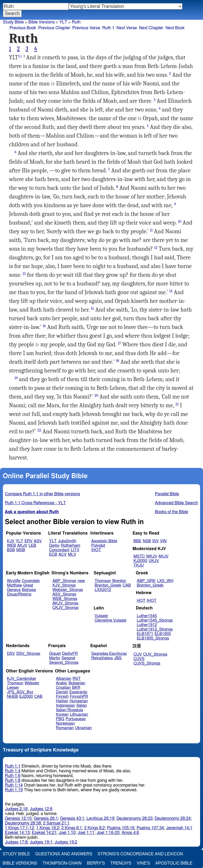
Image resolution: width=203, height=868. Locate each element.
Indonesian (66, 705)
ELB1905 (163, 634)
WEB (11, 545)
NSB (147, 541)
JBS (118, 658)
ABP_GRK (146, 581)
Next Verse (127, 28)
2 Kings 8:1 (72, 828)
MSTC (139, 556)
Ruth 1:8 (13, 780)
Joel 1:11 (86, 833)
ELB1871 (145, 634)
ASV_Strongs (64, 594)
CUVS (139, 659)
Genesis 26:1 (46, 818)
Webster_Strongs (68, 590)
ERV (29, 541)
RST (77, 679)
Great (28, 585)
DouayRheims (19, 594)
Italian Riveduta (70, 710)
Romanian (65, 728)
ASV (38, 541)
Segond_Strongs (64, 663)
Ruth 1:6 (13, 776)
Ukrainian (83, 728)
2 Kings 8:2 (94, 828)
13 (24, 274)
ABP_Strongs (64, 581)
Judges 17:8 (16, 842)
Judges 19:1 (41, 842)
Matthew (14, 585)
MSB (20, 550)
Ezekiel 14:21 (44, 833)
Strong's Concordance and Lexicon (140, 854)
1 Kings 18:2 (48, 828)
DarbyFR (70, 654)
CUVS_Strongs (147, 663)
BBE (137, 541)
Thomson (103, 581)
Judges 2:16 (16, 809)
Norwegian (65, 723)
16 (44, 326)
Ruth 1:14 (14, 785)
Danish (62, 692)
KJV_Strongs (64, 585)
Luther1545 (147, 616)
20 (96, 396)
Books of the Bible (172, 512)
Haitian (62, 701)
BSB (11, 550)
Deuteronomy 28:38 (23, 823)
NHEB (12, 697)
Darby (54, 545)
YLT (63, 22)
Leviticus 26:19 (100, 818)
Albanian (64, 679)
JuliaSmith (67, 541)
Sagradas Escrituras (109, 654)
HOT (141, 601)
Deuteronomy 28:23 (134, 818)
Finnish (62, 697)
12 (156, 248)
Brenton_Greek (108, 585)
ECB (53, 554)
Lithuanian (79, 714)
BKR (76, 688)
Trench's (121, 863)
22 (39, 430)
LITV (75, 550)
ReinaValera (102, 658)
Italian (82, 705)
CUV (138, 654)
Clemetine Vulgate (110, 620)
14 (171, 291)
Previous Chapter (54, 28)
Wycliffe (14, 581)
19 (16, 378)
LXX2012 (103, 590)
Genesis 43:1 (72, 818)
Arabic (62, 683)
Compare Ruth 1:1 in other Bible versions (43, 494)
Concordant (59, 550)
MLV (72, 554)
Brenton (119, 581)
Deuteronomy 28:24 (173, 818)
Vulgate (101, 616)
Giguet (55, 654)
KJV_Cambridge (21, 679)
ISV (155, 541)
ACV (63, 554)
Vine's (143, 863)
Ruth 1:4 (13, 771)
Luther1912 (147, 625)
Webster (32, 683)
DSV (11, 654)
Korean (62, 714)
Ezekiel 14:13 (17, 833)
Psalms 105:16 (121, 828)
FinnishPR (79, 697)
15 (93, 309)
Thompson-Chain (62, 863)
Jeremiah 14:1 (179, 828)
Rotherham (70, 545)
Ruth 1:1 (13, 766)
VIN (163, 541)
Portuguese (76, 719)
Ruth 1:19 (14, 790)
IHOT (96, 550)
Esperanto (79, 692)
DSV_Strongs (28, 654)
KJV (11, 541)
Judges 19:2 (66, 842)
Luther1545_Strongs (155, 620)
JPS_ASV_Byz (20, 692)
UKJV (154, 561)
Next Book (175, 28)
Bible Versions (41, 22)
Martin (55, 658)
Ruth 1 (108, 28)
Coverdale (31, 581)
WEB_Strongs (65, 599)
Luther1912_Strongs (155, 629)
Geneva (14, 590)
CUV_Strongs (155, 654)
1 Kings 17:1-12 (20, 828)
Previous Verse (86, 28)
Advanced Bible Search (176, 503)
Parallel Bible (167, 494)
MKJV (152, 556)
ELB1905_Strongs (153, 638)
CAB (127, 585)
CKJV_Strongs (65, 608)
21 (177, 404)
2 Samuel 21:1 (56, 823)
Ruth (76, 22)
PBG (60, 719)
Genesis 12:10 (18, 818)
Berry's (96, 863)
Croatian (63, 688)
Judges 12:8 (41, 809)
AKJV (22, 545)
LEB (32, 545)
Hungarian (79, 701)
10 (180, 222)
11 (151, 230)
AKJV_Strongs (65, 603)
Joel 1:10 (67, 833)
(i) (20, 56)
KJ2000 (140, 561)
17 (119, 343)
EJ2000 (26, 697)
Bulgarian (77, 683)
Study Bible (13, 22)
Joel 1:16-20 (108, 833)
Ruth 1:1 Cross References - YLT (36, 503)
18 (117, 361)
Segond (68, 658)
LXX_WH (165, 581)
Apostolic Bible (174, 863)
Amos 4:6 (130, 833)
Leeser (13, 688)
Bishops (29, 590)
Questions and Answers (64, 854)
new (81, 581)
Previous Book (23, 28)
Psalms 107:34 (150, 828)
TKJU (139, 565)
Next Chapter (151, 28)
